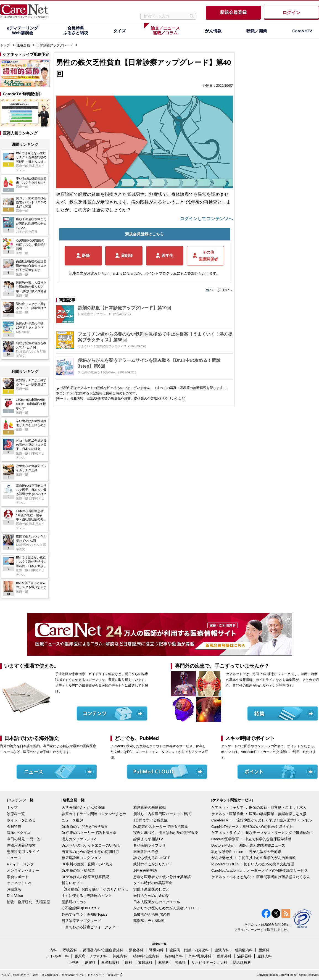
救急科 (180, 962)
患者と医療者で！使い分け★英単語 (162, 877)
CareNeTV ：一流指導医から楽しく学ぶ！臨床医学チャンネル (262, 820)
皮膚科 (90, 962)
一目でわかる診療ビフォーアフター (90, 927)
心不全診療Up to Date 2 (81, 908)
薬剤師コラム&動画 (149, 921)
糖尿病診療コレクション (81, 858)
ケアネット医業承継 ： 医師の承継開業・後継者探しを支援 (259, 814)
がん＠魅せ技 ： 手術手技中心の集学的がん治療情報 (254, 858)
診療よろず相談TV (148, 839)
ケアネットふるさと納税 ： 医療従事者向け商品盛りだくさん (261, 877)
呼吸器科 (70, 950)
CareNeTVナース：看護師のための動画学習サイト (252, 827)
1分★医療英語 (145, 870)
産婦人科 (265, 956)
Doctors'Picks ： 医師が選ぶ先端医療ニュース (248, 845)
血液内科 (222, 950)
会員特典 (14, 827)
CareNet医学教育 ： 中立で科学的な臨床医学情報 (251, 839)
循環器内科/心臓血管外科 (103, 950)
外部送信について (73, 975)
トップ (5, 45)
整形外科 (224, 956)
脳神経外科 (174, 956)
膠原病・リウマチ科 (91, 956)
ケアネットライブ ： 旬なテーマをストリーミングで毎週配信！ (263, 833)
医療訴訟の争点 (146, 852)
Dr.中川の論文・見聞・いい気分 (87, 864)
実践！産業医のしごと (151, 889)
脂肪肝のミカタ (74, 902)
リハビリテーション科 (209, 962)
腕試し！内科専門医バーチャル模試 (162, 814)
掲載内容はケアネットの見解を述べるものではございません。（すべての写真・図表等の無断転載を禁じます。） (145, 388)
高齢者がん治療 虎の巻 (152, 914)
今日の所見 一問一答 (24, 839)
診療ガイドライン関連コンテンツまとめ (94, 814)
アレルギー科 (58, 956)
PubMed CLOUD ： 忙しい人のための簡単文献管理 (253, 864)
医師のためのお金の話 (151, 896)
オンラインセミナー (23, 870)
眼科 (129, 962)
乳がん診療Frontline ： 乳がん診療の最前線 (246, 852)
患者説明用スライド (23, 852)
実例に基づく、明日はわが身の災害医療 (166, 833)
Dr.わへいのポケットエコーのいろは (91, 845)
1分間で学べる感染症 (151, 820)
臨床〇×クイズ (19, 833)
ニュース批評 (72, 820)
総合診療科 (242, 962)
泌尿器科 (244, 956)
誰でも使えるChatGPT (152, 858)
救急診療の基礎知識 (150, 808)
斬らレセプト (72, 883)
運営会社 (113, 975)
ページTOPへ (221, 290)
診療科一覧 (16, 814)
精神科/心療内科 (146, 956)
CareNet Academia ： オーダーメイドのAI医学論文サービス (260, 870)
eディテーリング (20, 864)
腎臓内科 (156, 950)
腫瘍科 (264, 950)
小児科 (74, 962)
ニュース (14, 858)
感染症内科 (244, 950)
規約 (35, 975)
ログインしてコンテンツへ (206, 219)
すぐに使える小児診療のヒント (87, 896)
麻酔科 (164, 962)
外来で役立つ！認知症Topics (85, 914)
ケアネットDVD (20, 883)
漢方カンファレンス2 (79, 839)
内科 (53, 950)
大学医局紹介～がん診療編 (83, 808)
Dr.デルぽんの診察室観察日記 (85, 877)
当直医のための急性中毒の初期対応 (90, 852)
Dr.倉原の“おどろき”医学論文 (85, 827)
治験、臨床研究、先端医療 (28, 902)
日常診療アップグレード (55, 45)
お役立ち (14, 889)
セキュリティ (96, 975)
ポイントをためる (21, 820)
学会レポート (18, 877)
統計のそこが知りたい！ (153, 864)
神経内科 (120, 956)
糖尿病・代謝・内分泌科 (189, 950)
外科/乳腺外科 (200, 956)
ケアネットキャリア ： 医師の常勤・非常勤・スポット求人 (259, 808)
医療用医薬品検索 (21, 845)
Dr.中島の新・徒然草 (78, 870)
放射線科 (145, 962)
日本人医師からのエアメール (157, 902)
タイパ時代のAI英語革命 (153, 883)
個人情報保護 (50, 975)
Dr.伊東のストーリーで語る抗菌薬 (161, 827)
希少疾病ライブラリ (150, 845)
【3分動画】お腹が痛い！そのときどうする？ (96, 889)
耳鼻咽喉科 (110, 962)
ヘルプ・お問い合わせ (15, 975)
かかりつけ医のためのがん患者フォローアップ (168, 908)
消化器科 (136, 950)
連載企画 (23, 45)
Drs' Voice (15, 896)
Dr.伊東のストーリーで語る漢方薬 (89, 833)
